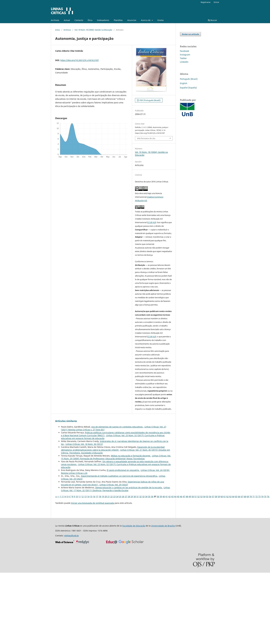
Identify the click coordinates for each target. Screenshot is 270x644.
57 (213, 496)
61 (225, 496)
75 (265, 496)
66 (239, 496)
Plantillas (118, 20)
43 (172, 496)
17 (97, 496)
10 (77, 496)
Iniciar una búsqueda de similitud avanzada (93, 503)
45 (178, 496)
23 (114, 496)
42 (170, 496)
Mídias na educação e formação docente (131, 456)
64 (233, 496)
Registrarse (206, 2)
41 (167, 496)
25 (120, 496)
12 (83, 496)
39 (161, 496)
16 (94, 496)
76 (268, 496)
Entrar (216, 2)
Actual (67, 20)
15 (91, 496)
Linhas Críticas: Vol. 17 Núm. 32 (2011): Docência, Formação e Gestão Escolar (115, 489)
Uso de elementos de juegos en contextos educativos (117, 427)
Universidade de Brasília (163, 526)
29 (132, 496)
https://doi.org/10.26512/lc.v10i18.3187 (80, 60)
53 (201, 496)
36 (152, 496)
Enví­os (161, 20)
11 (80, 496)
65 (236, 496)
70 (251, 496)
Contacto (79, 20)
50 (193, 496)
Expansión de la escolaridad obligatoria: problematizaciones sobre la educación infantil (113, 448)
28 (129, 496)
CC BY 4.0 (152, 222)
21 (109, 496)
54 (204, 496)
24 (117, 496)
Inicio (58, 30)
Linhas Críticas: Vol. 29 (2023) (114, 485)
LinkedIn (184, 62)
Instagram (185, 55)
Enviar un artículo (190, 34)
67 (242, 496)
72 (257, 496)
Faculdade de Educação (134, 526)
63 (230, 496)
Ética (90, 20)
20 (106, 496)
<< (56, 496)
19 (103, 496)
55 (207, 496)
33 (143, 496)
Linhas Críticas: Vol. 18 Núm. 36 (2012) (84, 444)
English (184, 83)
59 (219, 496)
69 (248, 496)
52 (199, 496)
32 (141, 496)
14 (88, 496)
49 (190, 496)
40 (164, 496)
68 (245, 496)
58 (216, 496)
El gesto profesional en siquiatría (123, 470)
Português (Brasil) (189, 79)
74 (262, 496)
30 (135, 496)
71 (254, 496)
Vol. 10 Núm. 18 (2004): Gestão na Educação (93, 30)
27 (126, 496)
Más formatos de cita (146, 138)
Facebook (184, 51)
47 (184, 496)
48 (187, 496)
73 (259, 496)
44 (175, 496)
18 (100, 496)
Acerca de (146, 20)
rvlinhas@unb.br (71, 536)
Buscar (213, 20)
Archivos (55, 20)
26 (123, 496)
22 (112, 496)
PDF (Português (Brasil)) (150, 100)
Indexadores (103, 20)
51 (196, 496)
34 (146, 496)
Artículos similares (66, 421)
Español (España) (188, 88)
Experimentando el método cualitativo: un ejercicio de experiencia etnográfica (119, 476)
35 (149, 496)
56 (210, 496)
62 (228, 496)
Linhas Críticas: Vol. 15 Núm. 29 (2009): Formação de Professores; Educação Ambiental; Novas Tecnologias (116, 457)
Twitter (183, 58)
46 (181, 496)
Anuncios (132, 20)
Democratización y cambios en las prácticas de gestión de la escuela (129, 488)
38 (158, 496)
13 (85, 496)
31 (138, 496)
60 (222, 496)
